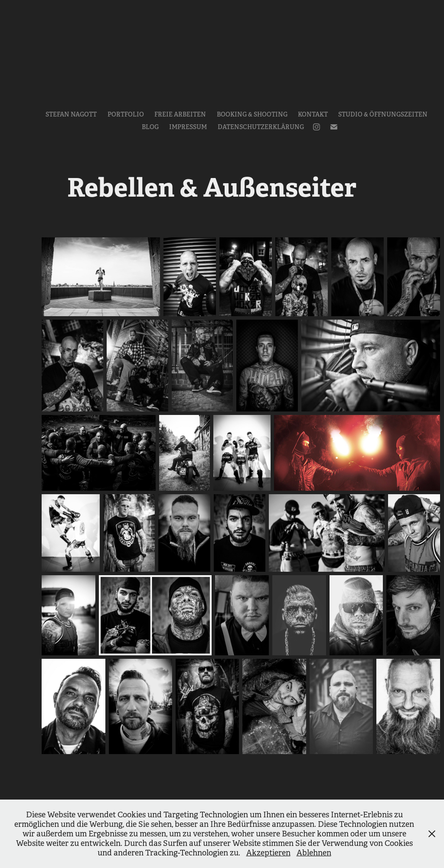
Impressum (188, 127)
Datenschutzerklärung (261, 127)
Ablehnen (314, 853)
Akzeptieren (268, 853)
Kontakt (313, 114)
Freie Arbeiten (180, 114)
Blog (150, 127)
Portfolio (126, 114)
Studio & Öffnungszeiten (383, 114)
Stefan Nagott (71, 114)
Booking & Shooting (252, 114)
